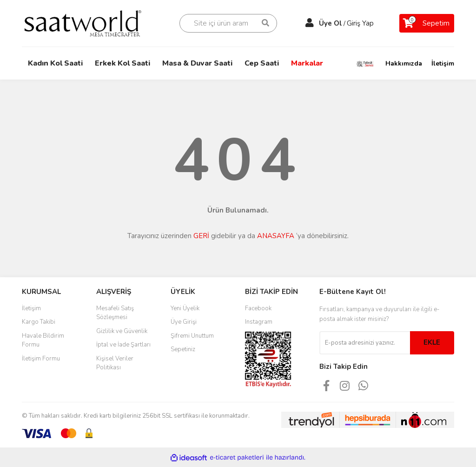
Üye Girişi (184, 322)
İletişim (443, 63)
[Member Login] (310, 23)
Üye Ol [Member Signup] (331, 23)
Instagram (259, 322)
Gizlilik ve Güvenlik (122, 331)
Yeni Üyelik (185, 308)
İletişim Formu (41, 359)
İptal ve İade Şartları (123, 345)
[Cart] (427, 23)
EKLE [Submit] (432, 342)
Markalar (307, 63)
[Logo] (89, 23)
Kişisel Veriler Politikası (115, 363)
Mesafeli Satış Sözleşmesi (115, 313)
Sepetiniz (183, 349)
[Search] (228, 23)
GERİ (201, 236)
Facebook (258, 308)
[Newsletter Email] (365, 343)
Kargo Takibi (39, 322)
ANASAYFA (276, 236)
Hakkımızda (404, 63)
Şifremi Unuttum (192, 336)
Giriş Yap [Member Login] (360, 23)
